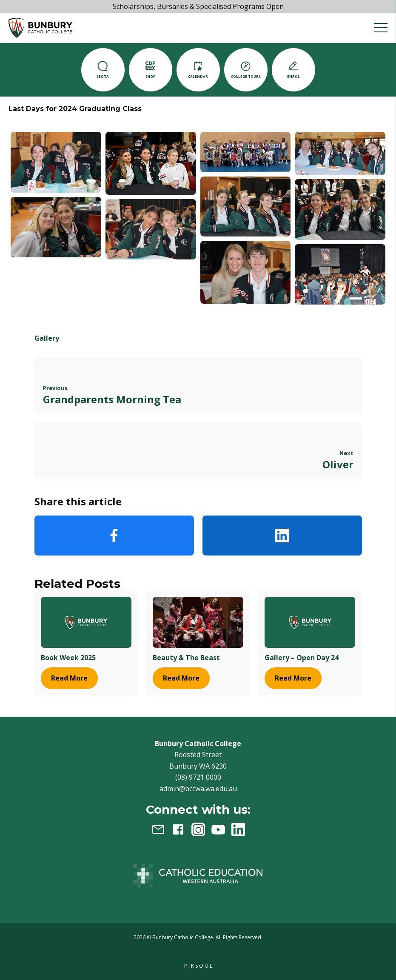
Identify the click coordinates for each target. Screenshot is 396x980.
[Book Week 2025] (86, 622)
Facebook (114, 536)
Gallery (47, 338)
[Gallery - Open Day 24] (310, 622)
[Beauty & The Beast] (198, 622)
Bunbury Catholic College (183, 937)
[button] (40, 28)
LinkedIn (282, 536)
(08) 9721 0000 (198, 777)
